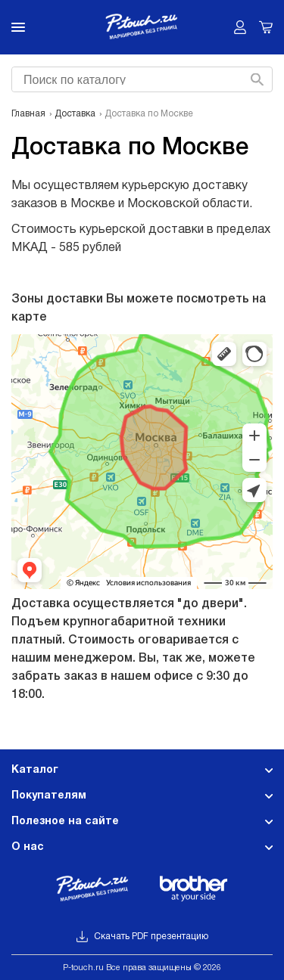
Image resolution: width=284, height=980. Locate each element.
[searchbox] (140, 78)
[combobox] (140, 79)
